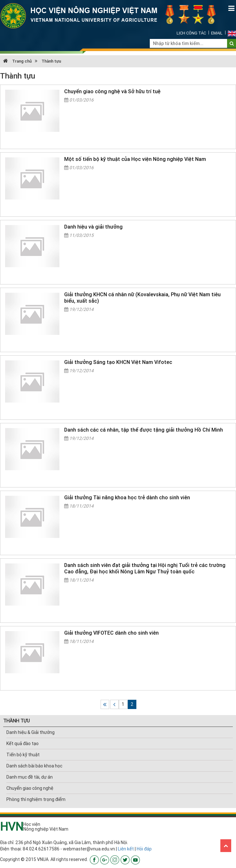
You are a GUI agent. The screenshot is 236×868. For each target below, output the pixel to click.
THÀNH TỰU (16, 721)
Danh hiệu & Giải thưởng (30, 732)
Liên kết (126, 849)
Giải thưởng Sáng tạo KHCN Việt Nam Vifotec (118, 362)
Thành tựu (51, 61)
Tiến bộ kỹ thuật (23, 755)
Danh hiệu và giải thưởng (93, 227)
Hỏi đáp (144, 849)
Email (217, 33)
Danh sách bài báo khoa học (34, 766)
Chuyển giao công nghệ (30, 788)
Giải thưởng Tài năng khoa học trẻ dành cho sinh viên (127, 497)
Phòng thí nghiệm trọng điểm (36, 799)
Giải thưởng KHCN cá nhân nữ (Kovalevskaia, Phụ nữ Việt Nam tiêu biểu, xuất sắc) (142, 298)
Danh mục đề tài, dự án (30, 777)
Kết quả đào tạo (23, 743)
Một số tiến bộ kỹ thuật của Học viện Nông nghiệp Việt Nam (135, 159)
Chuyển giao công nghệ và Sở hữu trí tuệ (112, 91)
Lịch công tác (191, 33)
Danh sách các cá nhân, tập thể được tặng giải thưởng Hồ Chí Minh (144, 430)
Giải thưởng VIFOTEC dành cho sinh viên (111, 633)
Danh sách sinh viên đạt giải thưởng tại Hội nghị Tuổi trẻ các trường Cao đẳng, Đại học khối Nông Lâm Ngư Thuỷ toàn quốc (145, 568)
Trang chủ (17, 61)
